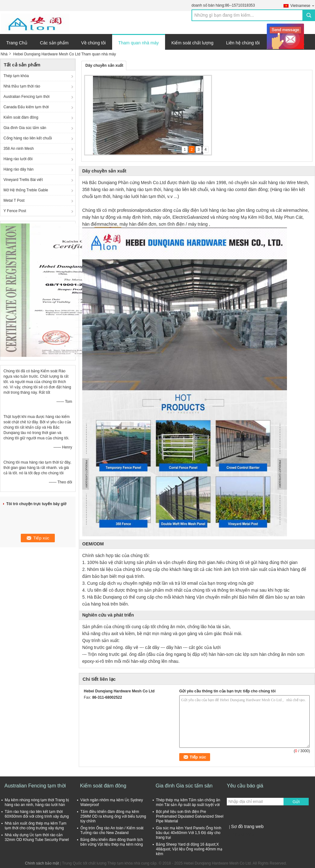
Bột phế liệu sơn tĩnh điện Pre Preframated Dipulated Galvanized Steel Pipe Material (190, 816)
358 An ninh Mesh (19, 149)
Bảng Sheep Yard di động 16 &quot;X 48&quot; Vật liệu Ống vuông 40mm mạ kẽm (189, 849)
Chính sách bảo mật (42, 863)
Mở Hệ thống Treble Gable (26, 190)
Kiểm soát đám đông (21, 117)
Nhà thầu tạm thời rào (22, 86)
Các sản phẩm (54, 43)
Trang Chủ (17, 43)
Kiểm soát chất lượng (192, 43)
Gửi (296, 802)
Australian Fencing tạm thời (26, 97)
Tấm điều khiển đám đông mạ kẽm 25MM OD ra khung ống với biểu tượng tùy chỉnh (113, 816)
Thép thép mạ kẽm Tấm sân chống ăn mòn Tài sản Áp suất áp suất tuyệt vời (188, 802)
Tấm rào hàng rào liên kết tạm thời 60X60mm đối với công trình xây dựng (37, 814)
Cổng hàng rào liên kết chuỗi (28, 138)
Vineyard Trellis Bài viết (23, 180)
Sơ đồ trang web (247, 826)
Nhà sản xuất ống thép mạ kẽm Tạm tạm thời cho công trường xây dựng (36, 826)
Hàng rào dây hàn (18, 169)
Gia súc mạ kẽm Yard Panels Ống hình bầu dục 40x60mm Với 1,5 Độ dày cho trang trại (189, 833)
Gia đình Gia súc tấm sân (25, 128)
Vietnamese (303, 6)
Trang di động (240, 834)
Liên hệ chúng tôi (243, 43)
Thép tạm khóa (16, 76)
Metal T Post (14, 200)
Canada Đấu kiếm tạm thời (26, 107)
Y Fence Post (15, 211)
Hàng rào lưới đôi (18, 159)
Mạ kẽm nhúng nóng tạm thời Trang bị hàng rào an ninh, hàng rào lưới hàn (37, 802)
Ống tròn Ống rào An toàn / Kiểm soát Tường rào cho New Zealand (112, 830)
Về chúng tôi (94, 43)
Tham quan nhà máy (139, 43)
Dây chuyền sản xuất (104, 65)
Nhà (4, 54)
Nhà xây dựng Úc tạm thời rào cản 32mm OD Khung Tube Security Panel (37, 837)
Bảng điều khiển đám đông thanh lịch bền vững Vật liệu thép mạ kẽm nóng (112, 842)
